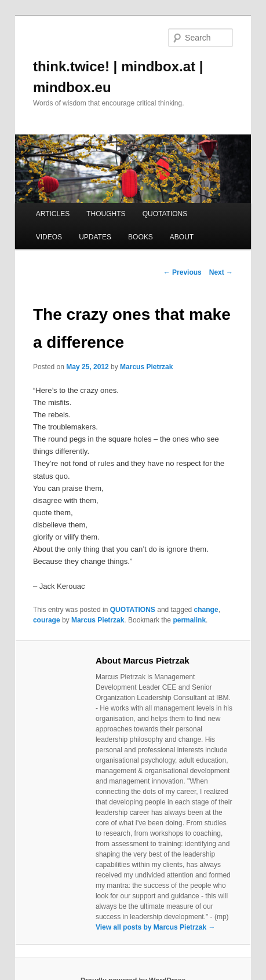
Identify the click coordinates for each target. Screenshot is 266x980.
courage (47, 620)
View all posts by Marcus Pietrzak (156, 927)
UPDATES (95, 237)
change (206, 610)
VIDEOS (49, 237)
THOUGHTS (106, 214)
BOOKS (141, 237)
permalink (189, 620)
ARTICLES (53, 214)
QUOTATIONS (165, 214)
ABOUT (182, 237)
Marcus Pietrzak (146, 367)
